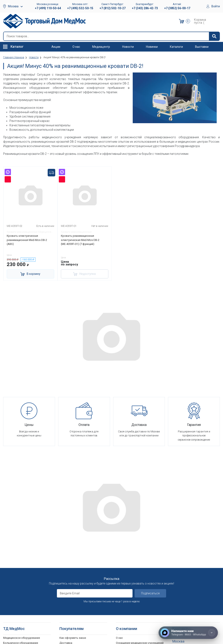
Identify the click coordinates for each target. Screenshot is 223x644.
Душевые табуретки (16, 629)
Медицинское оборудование (22, 545)
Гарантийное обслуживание (77, 561)
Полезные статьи (127, 625)
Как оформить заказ (73, 545)
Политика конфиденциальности (80, 571)
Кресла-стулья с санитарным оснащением (22, 617)
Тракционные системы (18, 571)
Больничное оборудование (21, 550)
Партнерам (123, 561)
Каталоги (176, 47)
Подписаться (150, 501)
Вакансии (122, 555)
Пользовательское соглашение (80, 566)
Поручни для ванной (16, 624)
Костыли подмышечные (19, 605)
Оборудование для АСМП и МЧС (24, 561)
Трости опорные (14, 600)
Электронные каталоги (131, 615)
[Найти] (214, 36)
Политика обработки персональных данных (83, 578)
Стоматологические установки (23, 566)
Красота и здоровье (16, 576)
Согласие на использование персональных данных (77, 587)
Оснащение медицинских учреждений (140, 550)
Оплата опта (124, 581)
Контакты (122, 597)
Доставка (66, 550)
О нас (76, 47)
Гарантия (122, 586)
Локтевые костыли (16, 595)
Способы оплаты (70, 555)
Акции (56, 47)
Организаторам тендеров (132, 571)
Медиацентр (101, 47)
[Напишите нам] (188, 633)
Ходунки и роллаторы (17, 610)
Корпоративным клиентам (133, 566)
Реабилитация (12, 555)
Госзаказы (123, 576)
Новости (128, 47)
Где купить (123, 592)
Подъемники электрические (21, 635)
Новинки (152, 47)
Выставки (202, 47)
